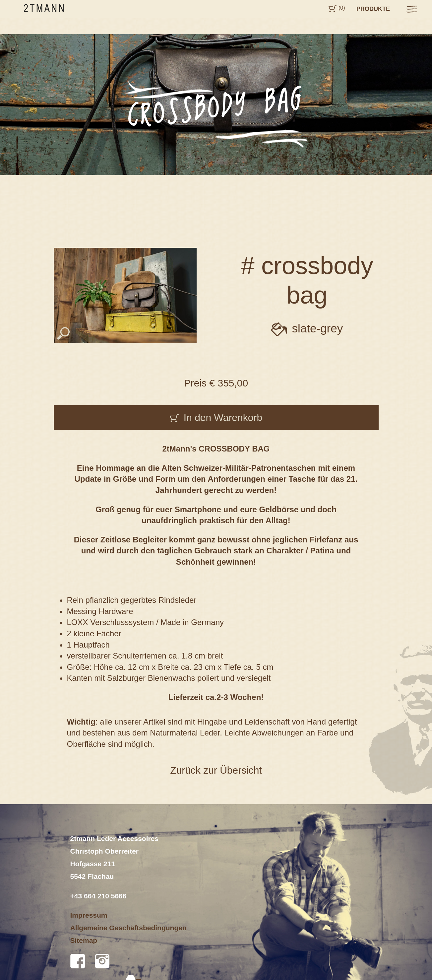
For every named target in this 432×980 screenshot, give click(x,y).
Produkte (373, 9)
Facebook (78, 961)
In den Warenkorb (223, 418)
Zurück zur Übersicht (216, 770)
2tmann (44, 8)
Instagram (102, 961)
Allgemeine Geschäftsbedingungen (128, 928)
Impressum (89, 915)
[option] (216, 104)
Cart (333, 8)
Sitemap (84, 940)
